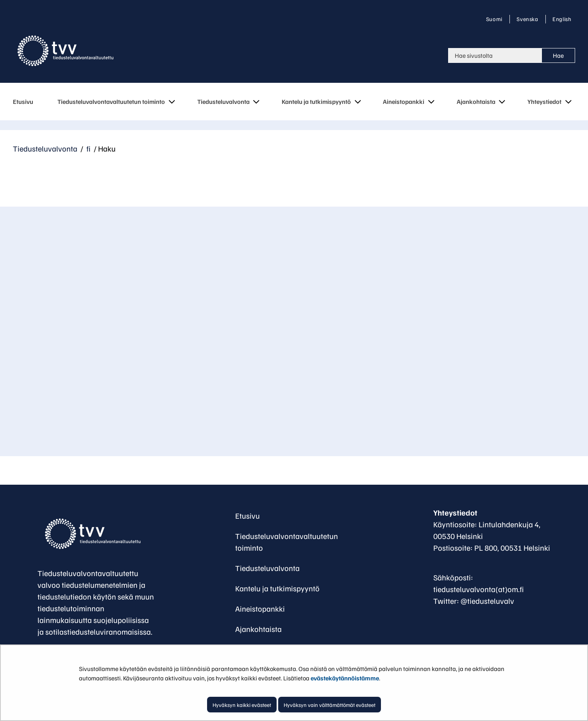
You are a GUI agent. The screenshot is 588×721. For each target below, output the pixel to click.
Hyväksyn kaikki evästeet (242, 705)
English (562, 19)
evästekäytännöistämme (345, 678)
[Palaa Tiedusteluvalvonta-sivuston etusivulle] (71, 51)
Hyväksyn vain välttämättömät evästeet (330, 705)
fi (88, 148)
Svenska (529, 19)
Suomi (496, 19)
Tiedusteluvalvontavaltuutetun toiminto (287, 542)
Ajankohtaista (258, 629)
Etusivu (248, 516)
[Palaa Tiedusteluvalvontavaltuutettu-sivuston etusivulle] (96, 534)
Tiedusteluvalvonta (45, 148)
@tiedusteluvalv (487, 601)
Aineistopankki (260, 609)
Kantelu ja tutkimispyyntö (277, 588)
